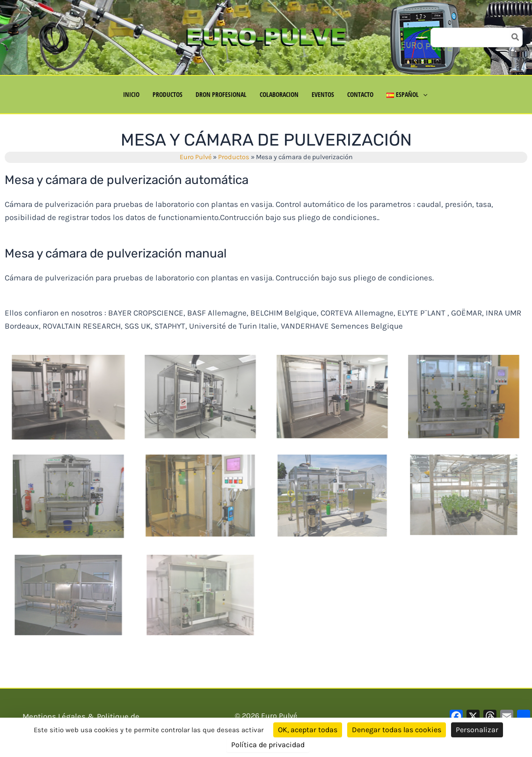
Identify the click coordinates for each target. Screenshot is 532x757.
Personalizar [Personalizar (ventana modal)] (477, 730)
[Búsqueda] (516, 37)
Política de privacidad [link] (268, 745)
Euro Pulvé (196, 157)
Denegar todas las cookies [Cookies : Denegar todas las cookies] (397, 730)
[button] (423, 95)
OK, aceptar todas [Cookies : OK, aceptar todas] (308, 730)
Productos (234, 157)
